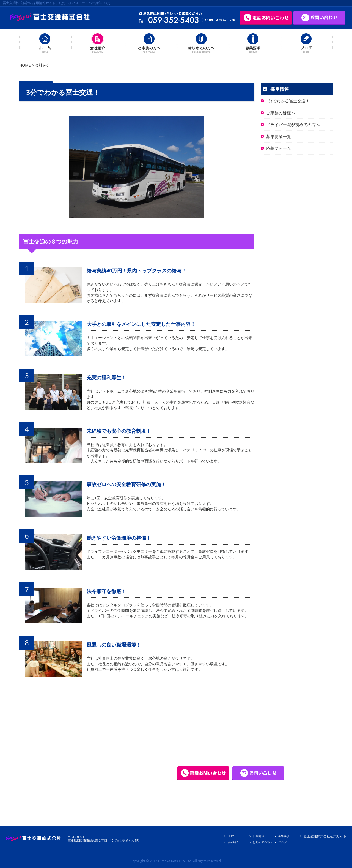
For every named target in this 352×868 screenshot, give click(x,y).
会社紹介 (233, 842)
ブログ (282, 842)
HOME (25, 65)
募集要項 (284, 836)
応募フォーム (279, 148)
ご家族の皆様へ (281, 113)
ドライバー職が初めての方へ (293, 125)
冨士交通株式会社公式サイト (325, 836)
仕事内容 (258, 836)
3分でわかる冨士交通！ (288, 101)
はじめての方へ (263, 842)
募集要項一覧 (279, 136)
